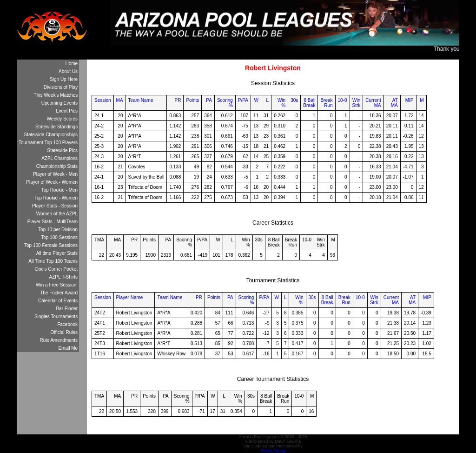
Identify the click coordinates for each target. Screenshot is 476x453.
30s (294, 100)
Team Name (141, 100)
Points (192, 100)
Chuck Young (273, 451)
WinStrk (357, 103)
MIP (410, 100)
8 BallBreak (309, 103)
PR (178, 100)
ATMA (394, 103)
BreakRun (326, 103)
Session (103, 100)
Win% (281, 103)
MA (120, 100)
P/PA (243, 100)
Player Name (130, 297)
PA (209, 100)
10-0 (343, 100)
